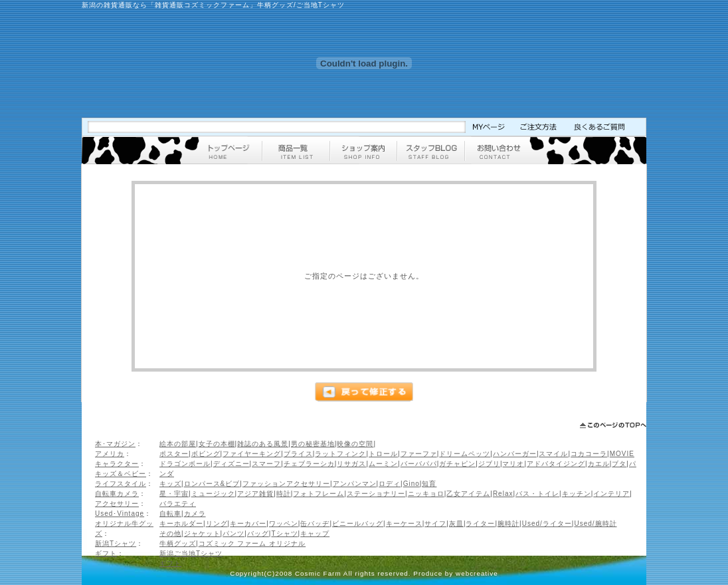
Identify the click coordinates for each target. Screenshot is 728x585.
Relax (503, 494)
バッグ (258, 533)
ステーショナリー (376, 494)
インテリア (611, 494)
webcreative (477, 573)
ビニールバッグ (358, 524)
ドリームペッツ (465, 454)
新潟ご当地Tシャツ (191, 553)
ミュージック (213, 494)
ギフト (106, 553)
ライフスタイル (121, 484)
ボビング (206, 454)
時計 (284, 494)
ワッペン (284, 524)
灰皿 (456, 524)
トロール (383, 454)
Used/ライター (547, 524)
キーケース (404, 524)
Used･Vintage (120, 514)
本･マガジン (115, 444)
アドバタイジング (556, 464)
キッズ (170, 484)
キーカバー (248, 524)
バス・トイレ (537, 494)
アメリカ (110, 454)
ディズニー (231, 464)
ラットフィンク (340, 454)
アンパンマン (355, 484)
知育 (429, 484)
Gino (411, 484)
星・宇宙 (174, 494)
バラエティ (178, 504)
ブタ (619, 464)
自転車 (170, 514)
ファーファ (419, 454)
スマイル (553, 454)
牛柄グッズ (178, 543)
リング (217, 524)
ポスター (174, 454)
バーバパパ (419, 464)
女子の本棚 (217, 444)
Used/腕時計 (595, 524)
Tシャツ (284, 533)
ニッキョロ (426, 494)
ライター (480, 524)
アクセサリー (117, 504)
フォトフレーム (318, 494)
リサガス (351, 464)
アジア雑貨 (255, 494)
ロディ (390, 484)
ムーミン (383, 464)
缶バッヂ (315, 524)
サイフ (435, 524)
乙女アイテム (468, 494)
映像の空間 (355, 444)
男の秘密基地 (313, 444)
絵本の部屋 (178, 444)
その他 (170, 533)
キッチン (577, 494)
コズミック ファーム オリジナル (252, 543)
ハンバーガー (515, 454)
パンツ (233, 533)
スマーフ (266, 464)
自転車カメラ (117, 494)
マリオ (513, 464)
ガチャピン (457, 464)
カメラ (195, 514)
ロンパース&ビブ (212, 484)
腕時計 (508, 524)
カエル (599, 464)
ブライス (298, 454)
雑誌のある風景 (263, 444)
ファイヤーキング (252, 454)
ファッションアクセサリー (286, 484)
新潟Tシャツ (116, 543)
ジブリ (489, 464)
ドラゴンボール (185, 464)
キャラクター (117, 464)
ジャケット (202, 533)
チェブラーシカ (309, 464)
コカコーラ (589, 454)
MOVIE (622, 454)
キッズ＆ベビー (121, 474)
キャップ (315, 533)
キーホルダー (181, 524)
